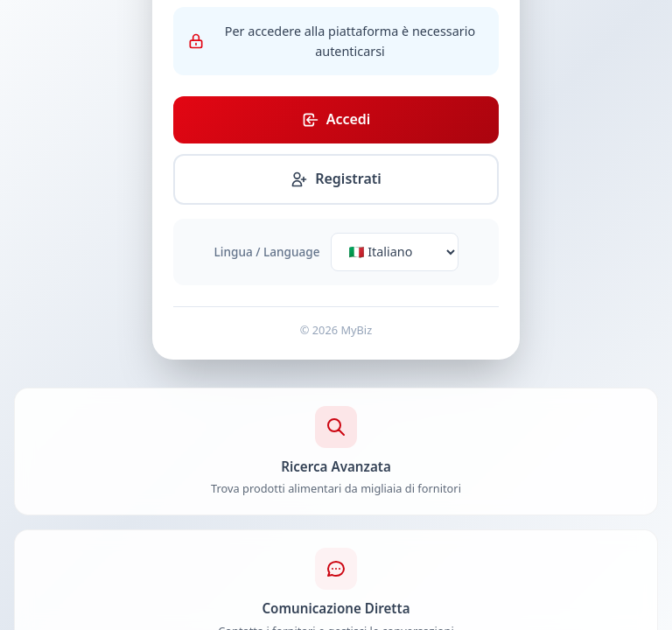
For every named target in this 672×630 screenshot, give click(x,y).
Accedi (336, 119)
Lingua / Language (267, 252)
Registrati (336, 178)
